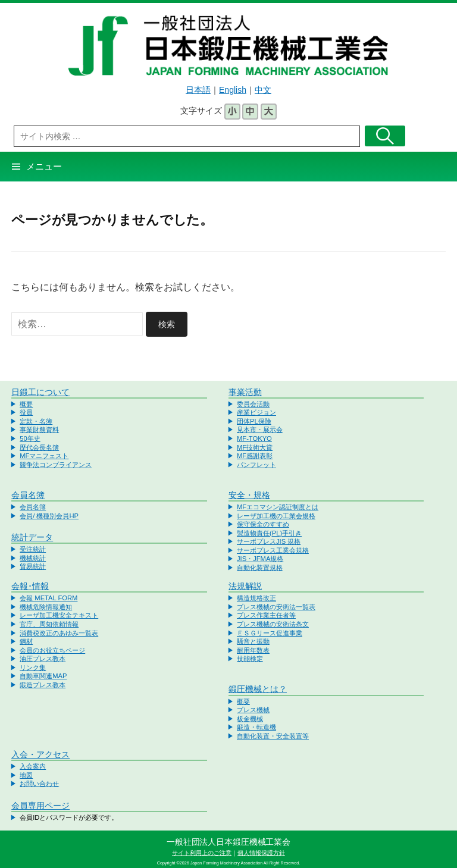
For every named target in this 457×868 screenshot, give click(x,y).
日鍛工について (40, 392)
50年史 (30, 438)
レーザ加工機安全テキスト (59, 615)
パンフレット (256, 465)
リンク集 (33, 668)
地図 (26, 775)
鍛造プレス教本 (43, 685)
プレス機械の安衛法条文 (273, 624)
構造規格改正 (256, 598)
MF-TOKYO (254, 438)
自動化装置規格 (260, 568)
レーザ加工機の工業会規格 (276, 516)
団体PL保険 (254, 421)
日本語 (198, 90)
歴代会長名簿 (39, 447)
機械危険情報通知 (46, 607)
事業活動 (245, 392)
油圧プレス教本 (43, 659)
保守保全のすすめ (263, 524)
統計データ (32, 537)
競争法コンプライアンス (56, 465)
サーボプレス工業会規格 (273, 550)
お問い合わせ (39, 784)
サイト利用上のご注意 (202, 853)
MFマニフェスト (44, 456)
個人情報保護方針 (261, 853)
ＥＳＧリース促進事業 (270, 633)
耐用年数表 (253, 650)
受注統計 (33, 549)
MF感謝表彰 (255, 456)
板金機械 (250, 719)
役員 (26, 412)
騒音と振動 (253, 641)
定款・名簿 (36, 421)
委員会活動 (253, 404)
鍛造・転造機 (256, 727)
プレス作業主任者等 (266, 615)
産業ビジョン (256, 412)
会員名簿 (28, 495)
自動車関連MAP (43, 676)
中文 (263, 90)
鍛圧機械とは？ (258, 689)
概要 (26, 404)
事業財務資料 (39, 430)
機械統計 (33, 558)
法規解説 (245, 586)
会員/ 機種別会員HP (49, 516)
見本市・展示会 (260, 430)
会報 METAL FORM (48, 598)
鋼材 (26, 641)
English (233, 90)
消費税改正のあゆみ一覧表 (59, 633)
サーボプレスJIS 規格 (269, 541)
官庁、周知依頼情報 (49, 624)
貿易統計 (33, 566)
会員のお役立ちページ (52, 650)
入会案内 (33, 766)
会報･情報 (30, 586)
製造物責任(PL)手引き (269, 533)
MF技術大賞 (255, 447)
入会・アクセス (40, 754)
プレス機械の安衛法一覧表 (276, 607)
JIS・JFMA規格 (260, 559)
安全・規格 (249, 495)
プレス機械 (253, 710)
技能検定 (250, 659)
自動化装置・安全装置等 (273, 736)
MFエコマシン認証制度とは (278, 507)
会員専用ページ (40, 806)
